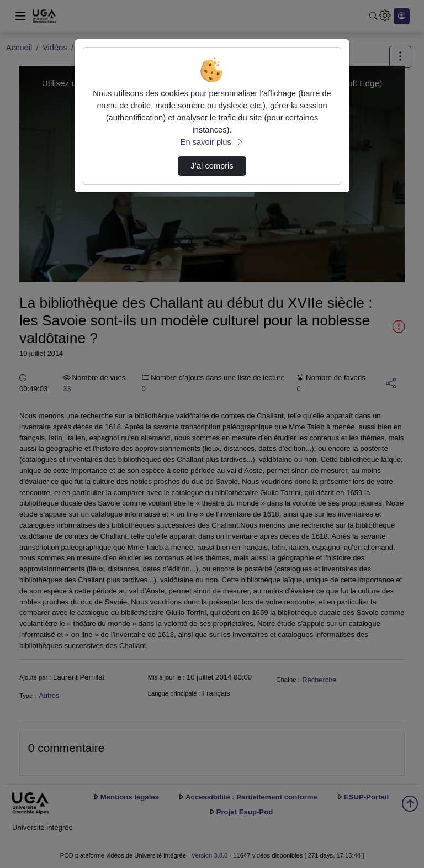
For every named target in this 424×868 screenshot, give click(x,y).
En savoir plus (212, 142)
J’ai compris (212, 166)
